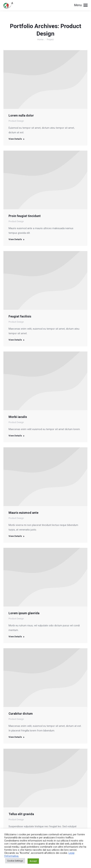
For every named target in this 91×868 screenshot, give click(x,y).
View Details (17, 139)
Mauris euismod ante (23, 513)
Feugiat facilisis (20, 316)
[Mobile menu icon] (81, 5)
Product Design (16, 121)
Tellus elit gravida (21, 814)
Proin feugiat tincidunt (25, 216)
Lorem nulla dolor (21, 115)
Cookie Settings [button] (15, 861)
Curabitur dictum (21, 714)
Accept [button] (33, 861)
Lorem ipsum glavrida (24, 613)
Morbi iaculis (18, 417)
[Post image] (45, 180)
